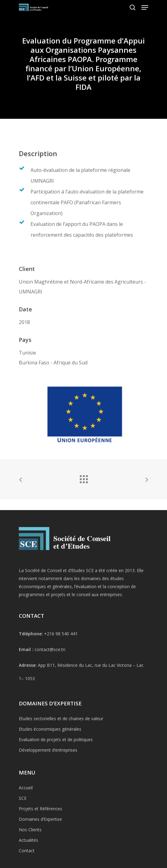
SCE (23, 821)
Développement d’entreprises (48, 772)
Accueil (26, 810)
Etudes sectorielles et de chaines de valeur (61, 741)
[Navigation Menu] (145, 7)
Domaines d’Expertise (40, 842)
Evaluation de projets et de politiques (56, 762)
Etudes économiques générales (50, 752)
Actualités (29, 863)
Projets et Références (41, 831)
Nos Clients (30, 852)
